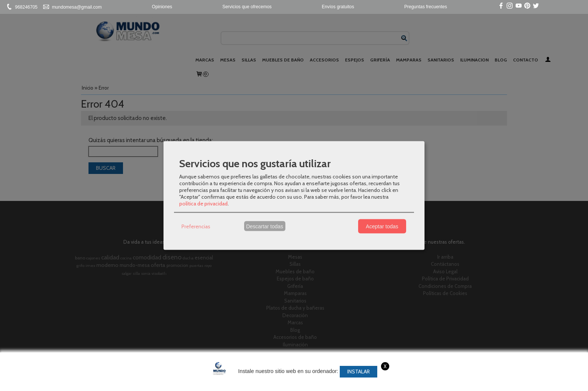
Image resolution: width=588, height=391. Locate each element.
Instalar (358, 372)
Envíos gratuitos (338, 7)
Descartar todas (265, 226)
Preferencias (196, 226)
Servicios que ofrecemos (247, 7)
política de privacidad (203, 204)
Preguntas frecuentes (426, 7)
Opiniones (162, 7)
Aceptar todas (382, 226)
